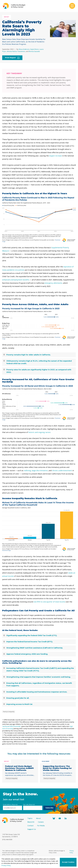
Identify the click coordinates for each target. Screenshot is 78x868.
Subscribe (49, 808)
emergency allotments (53, 283)
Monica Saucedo (34, 51)
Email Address (10, 804)
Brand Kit (31, 822)
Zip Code (29, 804)
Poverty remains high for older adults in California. (27, 355)
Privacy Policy (6, 865)
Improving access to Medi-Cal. (18, 704)
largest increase (56, 156)
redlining (27, 470)
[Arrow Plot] (39, 323)
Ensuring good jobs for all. (16, 698)
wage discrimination (40, 470)
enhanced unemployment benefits (16, 280)
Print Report (12, 58)
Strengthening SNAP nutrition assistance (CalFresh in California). (33, 648)
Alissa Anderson (24, 49)
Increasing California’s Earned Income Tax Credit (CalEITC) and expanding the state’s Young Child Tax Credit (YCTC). (39, 670)
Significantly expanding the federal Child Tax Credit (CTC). (30, 635)
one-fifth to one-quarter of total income (49, 602)
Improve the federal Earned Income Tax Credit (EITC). (28, 642)
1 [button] (14, 257)
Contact (30, 826)
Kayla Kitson (34, 49)
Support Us (32, 829)
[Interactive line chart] (39, 219)
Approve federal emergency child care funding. (26, 654)
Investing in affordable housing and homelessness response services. (35, 692)
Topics (30, 818)
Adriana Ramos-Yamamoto (16, 51)
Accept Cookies (68, 862)
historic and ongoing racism (39, 432)
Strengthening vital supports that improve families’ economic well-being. (37, 677)
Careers (41, 822)
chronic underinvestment (62, 470)
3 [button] (67, 563)
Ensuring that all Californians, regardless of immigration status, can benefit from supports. (38, 684)
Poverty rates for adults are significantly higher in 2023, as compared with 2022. (37, 371)
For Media (41, 826)
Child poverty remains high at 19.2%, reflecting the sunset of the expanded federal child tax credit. (37, 362)
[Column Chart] (39, 526)
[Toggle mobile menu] (72, 6)
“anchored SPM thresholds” (12, 726)
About (38, 818)
